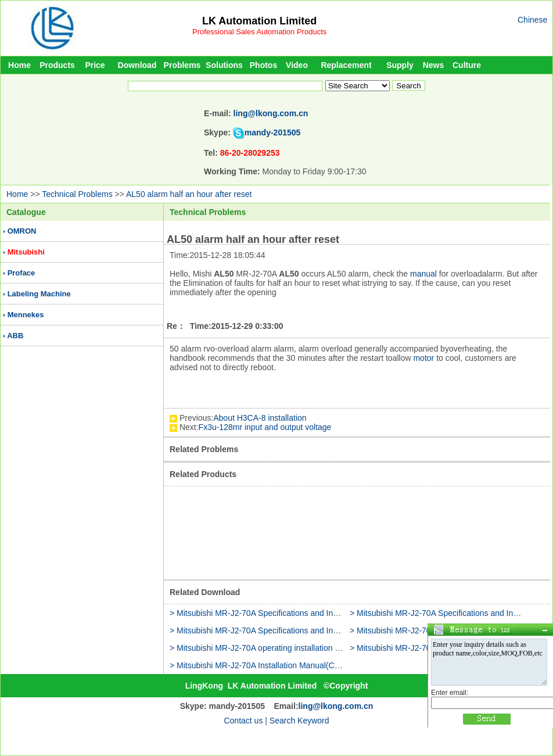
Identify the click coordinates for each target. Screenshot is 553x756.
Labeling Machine (39, 294)
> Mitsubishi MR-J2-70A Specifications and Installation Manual (282, 613)
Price (95, 65)
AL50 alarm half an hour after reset (189, 194)
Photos (263, 65)
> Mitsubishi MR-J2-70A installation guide (424, 630)
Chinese (532, 20)
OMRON (22, 231)
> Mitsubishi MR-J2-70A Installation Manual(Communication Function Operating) (314, 665)
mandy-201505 (273, 132)
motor (423, 358)
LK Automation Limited (259, 21)
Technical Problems (77, 194)
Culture (467, 65)
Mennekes (26, 315)
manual (423, 274)
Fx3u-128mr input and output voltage (265, 427)
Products (57, 65)
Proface (21, 273)
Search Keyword (299, 721)
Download (137, 65)
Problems (182, 65)
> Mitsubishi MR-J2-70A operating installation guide (262, 648)
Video (297, 65)
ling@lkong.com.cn (271, 113)
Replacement (346, 65)
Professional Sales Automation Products (259, 32)
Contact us (243, 721)
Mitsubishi (26, 252)
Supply (400, 65)
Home (19, 65)
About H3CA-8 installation (260, 418)
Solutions (224, 65)
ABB (15, 336)
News (434, 65)
